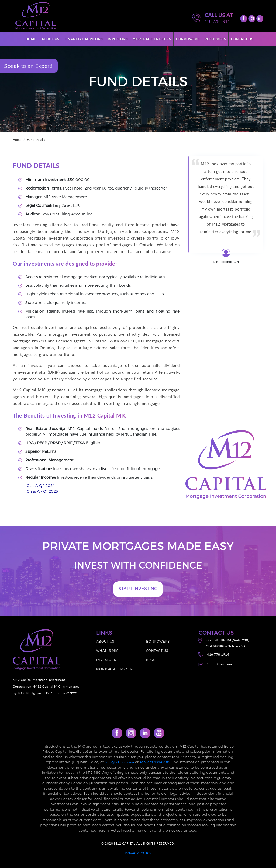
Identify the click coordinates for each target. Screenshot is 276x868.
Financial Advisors (84, 39)
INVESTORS (106, 660)
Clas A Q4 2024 (41, 486)
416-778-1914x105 (155, 762)
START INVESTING (138, 588)
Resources (215, 39)
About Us (50, 39)
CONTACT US (157, 650)
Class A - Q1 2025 (42, 491)
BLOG (151, 660)
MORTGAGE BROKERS (115, 669)
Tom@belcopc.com (120, 762)
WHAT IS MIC (107, 650)
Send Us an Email (220, 664)
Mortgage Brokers (152, 39)
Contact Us (242, 39)
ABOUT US (105, 641)
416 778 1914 (217, 21)
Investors (118, 39)
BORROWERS (158, 641)
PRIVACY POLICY (138, 853)
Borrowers (188, 39)
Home (31, 39)
